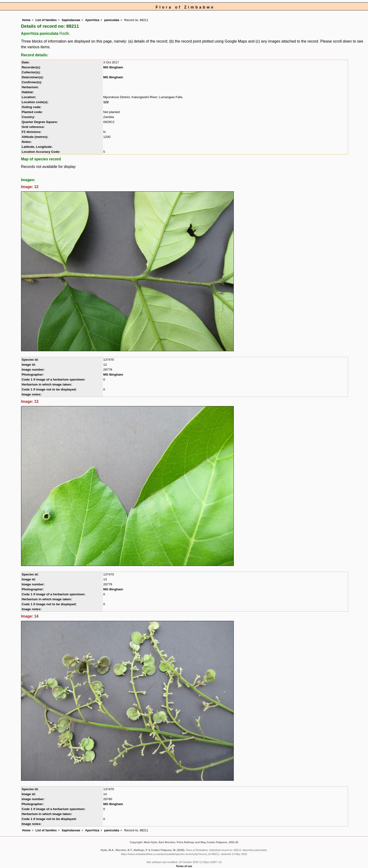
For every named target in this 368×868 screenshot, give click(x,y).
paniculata (112, 20)
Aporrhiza (92, 20)
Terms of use (184, 866)
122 (106, 102)
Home (26, 20)
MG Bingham (113, 67)
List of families (46, 20)
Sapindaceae (71, 20)
